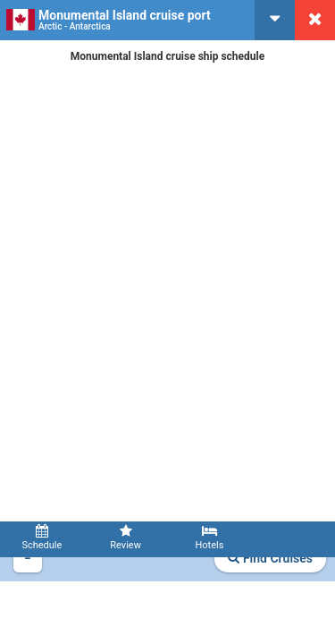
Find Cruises (270, 558)
